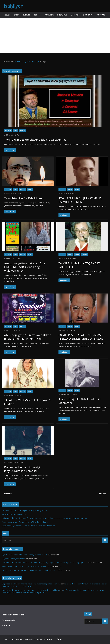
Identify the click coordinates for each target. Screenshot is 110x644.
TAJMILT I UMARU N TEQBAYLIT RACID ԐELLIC (79, 265)
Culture (27, 15)
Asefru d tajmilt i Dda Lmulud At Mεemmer (80, 401)
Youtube (101, 15)
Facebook (75, 15)
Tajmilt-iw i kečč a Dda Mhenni (24, 198)
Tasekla (30, 189)
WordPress (48, 639)
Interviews (62, 15)
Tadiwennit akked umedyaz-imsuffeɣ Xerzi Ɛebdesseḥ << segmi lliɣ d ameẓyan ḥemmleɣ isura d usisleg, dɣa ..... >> (45, 518)
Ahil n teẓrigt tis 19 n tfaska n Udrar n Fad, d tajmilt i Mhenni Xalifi (27, 337)
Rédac (74, 194)
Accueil (7, 15)
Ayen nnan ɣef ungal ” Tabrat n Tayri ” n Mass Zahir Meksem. (25, 522)
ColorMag (36, 639)
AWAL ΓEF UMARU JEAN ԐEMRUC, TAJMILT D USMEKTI (80, 200)
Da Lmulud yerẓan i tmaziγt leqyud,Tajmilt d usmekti (22, 469)
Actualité (49, 15)
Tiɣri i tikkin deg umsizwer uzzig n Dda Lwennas (35, 140)
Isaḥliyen (14, 6)
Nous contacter (9, 620)
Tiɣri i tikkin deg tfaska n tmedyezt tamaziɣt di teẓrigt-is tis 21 (25, 510)
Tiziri (18, 135)
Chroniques (88, 15)
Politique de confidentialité (14, 615)
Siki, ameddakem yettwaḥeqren (14, 514)
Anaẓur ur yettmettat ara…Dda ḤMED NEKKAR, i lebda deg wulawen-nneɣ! (25, 267)
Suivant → (104, 494)
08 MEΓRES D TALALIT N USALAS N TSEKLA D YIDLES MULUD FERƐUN (81, 337)
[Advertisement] (55, 35)
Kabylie (22, 131)
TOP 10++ (38, 15)
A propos (6, 625)
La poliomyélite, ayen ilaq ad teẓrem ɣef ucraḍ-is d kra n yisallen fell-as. (29, 526)
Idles (16, 131)
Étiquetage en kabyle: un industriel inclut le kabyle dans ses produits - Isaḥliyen (31, 584)
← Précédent (8, 494)
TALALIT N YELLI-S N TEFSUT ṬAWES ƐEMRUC (27, 402)
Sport (17, 15)
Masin (19, 194)
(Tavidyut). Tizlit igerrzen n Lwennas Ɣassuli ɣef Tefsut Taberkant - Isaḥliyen (30, 590)
